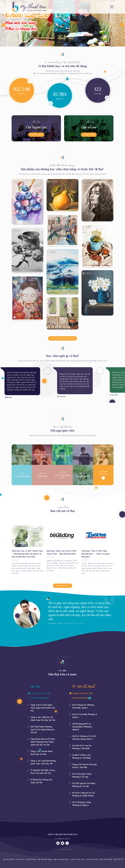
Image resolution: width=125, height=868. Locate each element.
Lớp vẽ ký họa (92, 859)
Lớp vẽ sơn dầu (106, 859)
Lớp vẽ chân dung (44, 859)
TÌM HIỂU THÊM (36, 135)
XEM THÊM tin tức (63, 586)
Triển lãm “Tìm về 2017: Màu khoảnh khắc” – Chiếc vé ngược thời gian (96, 554)
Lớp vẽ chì (20, 859)
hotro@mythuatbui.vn (63, 839)
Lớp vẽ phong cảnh (61, 859)
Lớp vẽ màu (31, 859)
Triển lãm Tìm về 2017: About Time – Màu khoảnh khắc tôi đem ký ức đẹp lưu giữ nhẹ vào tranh (27, 554)
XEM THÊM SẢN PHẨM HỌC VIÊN (62, 338)
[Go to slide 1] (63, 45)
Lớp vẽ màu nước (78, 859)
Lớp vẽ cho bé (8, 859)
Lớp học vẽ (118, 859)
